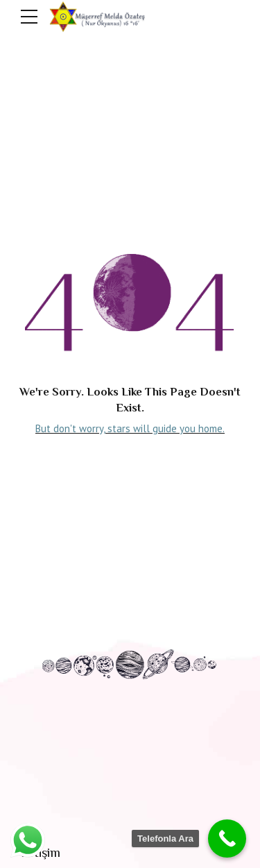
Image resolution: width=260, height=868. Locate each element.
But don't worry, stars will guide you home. (130, 428)
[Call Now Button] (227, 839)
